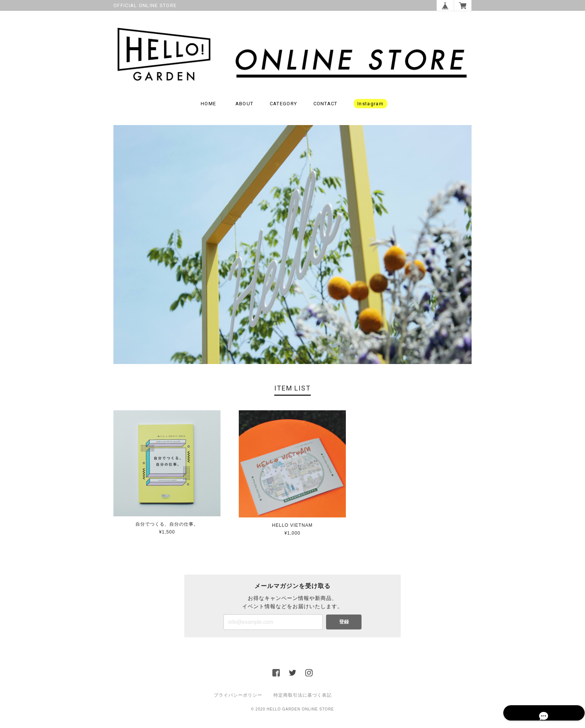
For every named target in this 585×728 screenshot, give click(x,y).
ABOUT (245, 107)
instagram (370, 107)
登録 (344, 625)
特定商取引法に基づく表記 (303, 698)
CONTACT (326, 107)
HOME (208, 107)
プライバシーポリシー (238, 698)
